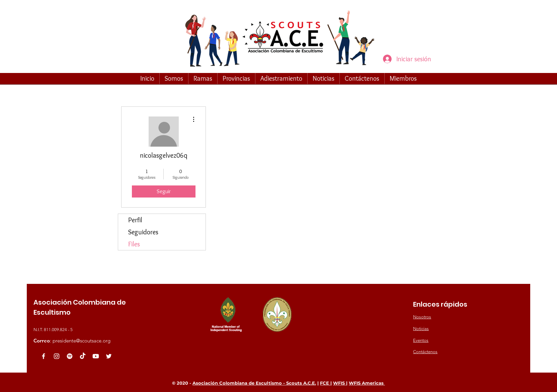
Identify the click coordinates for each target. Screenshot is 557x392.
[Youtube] (96, 356)
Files (134, 244)
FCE (325, 383)
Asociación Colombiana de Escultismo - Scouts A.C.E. (254, 383)
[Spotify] (70, 356)
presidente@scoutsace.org (82, 341)
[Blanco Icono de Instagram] (57, 356)
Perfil (135, 220)
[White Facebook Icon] (44, 356)
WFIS (340, 383)
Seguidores (143, 232)
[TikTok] (83, 356)
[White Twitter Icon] (109, 356)
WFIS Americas (367, 383)
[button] (174, 78)
